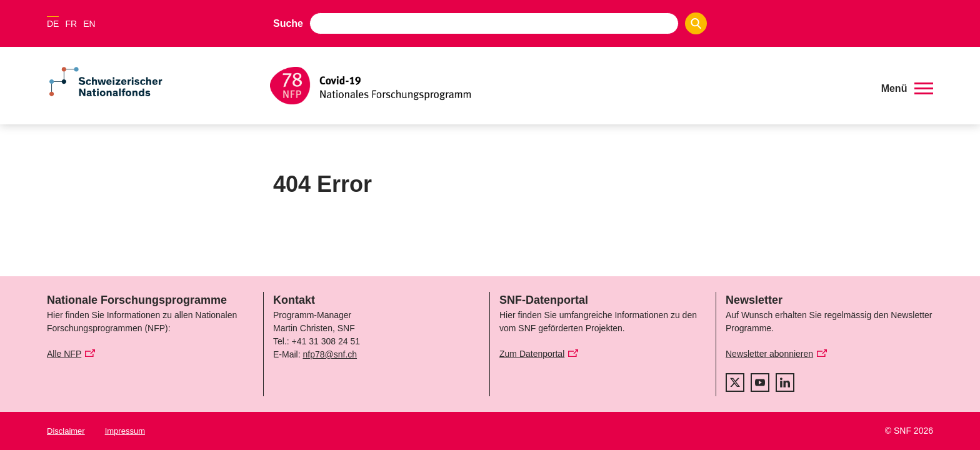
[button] (907, 89)
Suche (288, 23)
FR (71, 24)
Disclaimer (66, 431)
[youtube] (760, 382)
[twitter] (735, 382)
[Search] (696, 23)
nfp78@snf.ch (330, 354)
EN (89, 24)
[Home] (568, 86)
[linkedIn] (785, 382)
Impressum (125, 431)
